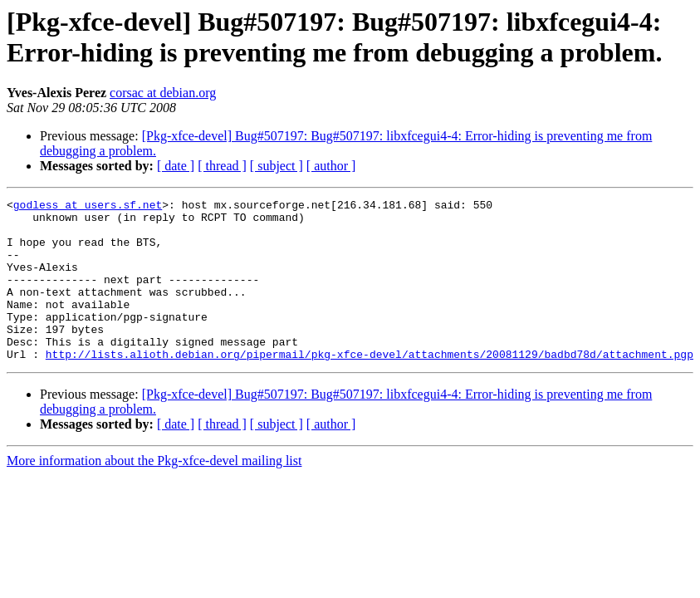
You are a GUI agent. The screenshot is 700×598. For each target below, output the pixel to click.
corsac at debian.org (163, 93)
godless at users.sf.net (88, 207)
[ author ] (331, 166)
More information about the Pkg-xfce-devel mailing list (154, 493)
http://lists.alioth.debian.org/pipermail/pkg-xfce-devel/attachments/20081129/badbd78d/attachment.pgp (370, 386)
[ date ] (176, 166)
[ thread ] (222, 166)
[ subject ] (277, 166)
